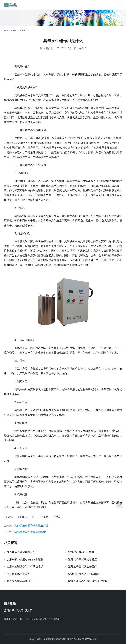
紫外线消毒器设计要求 (81, 552)
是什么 (23, 517)
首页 (6, 30)
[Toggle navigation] (120, 5)
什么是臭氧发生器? (18, 574)
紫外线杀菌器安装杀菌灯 (83, 567)
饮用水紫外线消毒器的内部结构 (25, 559)
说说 (58, 517)
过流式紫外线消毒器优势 (21, 552)
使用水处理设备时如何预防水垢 (25, 567)
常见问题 (48, 48)
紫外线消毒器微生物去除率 (84, 574)
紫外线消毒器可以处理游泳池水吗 (88, 581)
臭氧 (46, 517)
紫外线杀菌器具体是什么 (21, 581)
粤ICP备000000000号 (87, 639)
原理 (10, 517)
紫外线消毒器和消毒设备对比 (31, 526)
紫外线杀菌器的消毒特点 (83, 559)
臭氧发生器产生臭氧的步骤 (30, 532)
